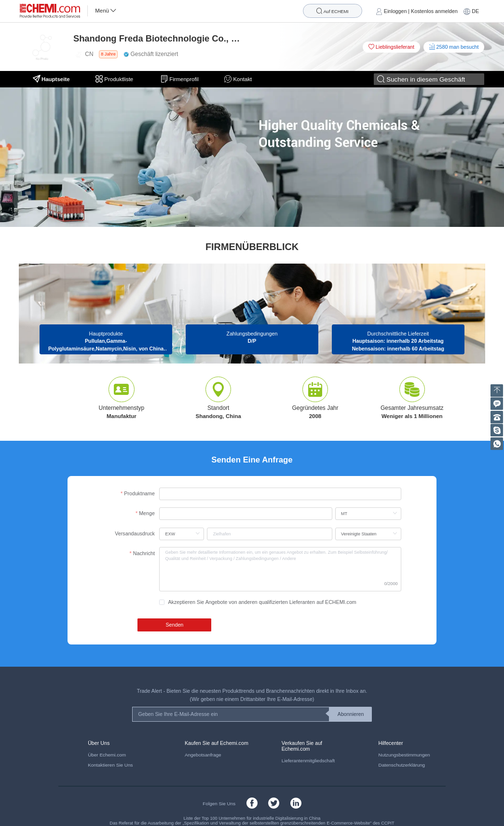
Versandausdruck (135, 533)
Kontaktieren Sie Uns (110, 765)
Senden (174, 625)
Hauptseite (51, 79)
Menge (147, 513)
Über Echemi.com (107, 755)
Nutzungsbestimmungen (404, 755)
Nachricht (144, 553)
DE (475, 11)
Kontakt (238, 79)
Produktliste (115, 79)
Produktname (139, 493)
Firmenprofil (180, 79)
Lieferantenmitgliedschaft (308, 761)
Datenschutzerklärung (402, 765)
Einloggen (395, 11)
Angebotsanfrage (203, 755)
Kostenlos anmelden (434, 11)
